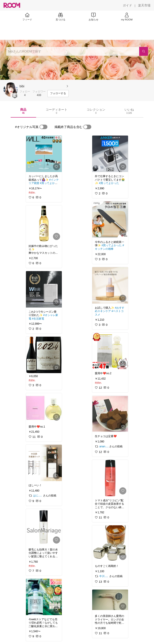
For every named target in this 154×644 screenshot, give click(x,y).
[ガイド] (127, 5)
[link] (44, 154)
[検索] (144, 51)
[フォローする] (58, 94)
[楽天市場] (144, 5)
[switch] (43, 127)
